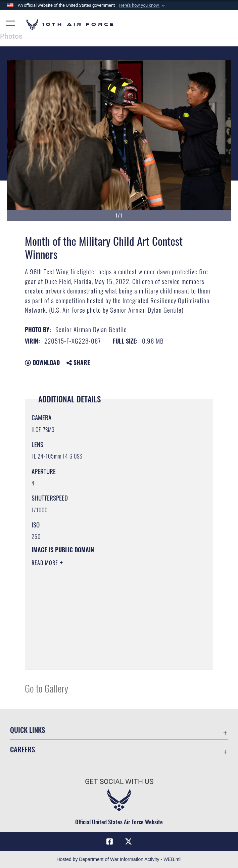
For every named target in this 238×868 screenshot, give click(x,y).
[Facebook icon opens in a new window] (110, 841)
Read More (46, 563)
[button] (143, 5)
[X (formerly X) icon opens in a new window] (128, 841)
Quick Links (28, 730)
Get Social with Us (119, 782)
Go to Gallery (46, 688)
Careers (22, 749)
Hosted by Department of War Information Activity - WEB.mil (119, 859)
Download (42, 362)
